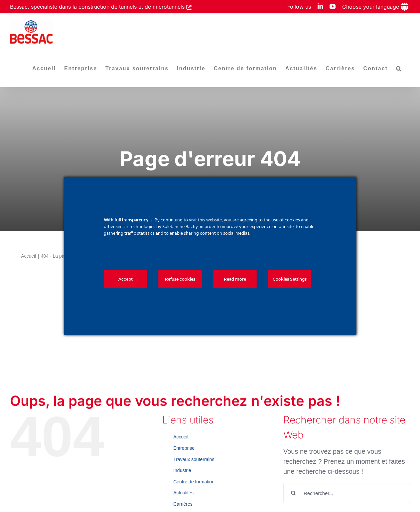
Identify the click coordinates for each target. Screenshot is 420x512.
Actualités (183, 493)
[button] (399, 69)
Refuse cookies (180, 279)
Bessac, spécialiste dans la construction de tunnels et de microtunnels (98, 7)
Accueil (181, 437)
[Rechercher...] (347, 493)
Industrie (182, 470)
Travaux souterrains (194, 459)
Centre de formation (194, 482)
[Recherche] (293, 493)
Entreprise (184, 448)
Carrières (183, 504)
